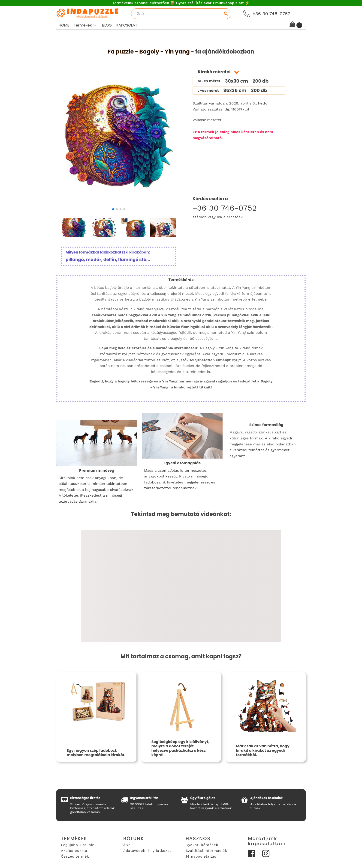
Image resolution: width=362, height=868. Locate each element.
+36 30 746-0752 (225, 208)
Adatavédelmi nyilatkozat (147, 851)
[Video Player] (181, 586)
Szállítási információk (206, 851)
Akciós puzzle (74, 851)
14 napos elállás (201, 856)
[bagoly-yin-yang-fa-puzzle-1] (119, 204)
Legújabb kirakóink (79, 845)
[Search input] (179, 14)
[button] (86, 25)
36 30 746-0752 (271, 14)
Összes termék (75, 856)
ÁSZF (128, 845)
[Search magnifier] (226, 14)
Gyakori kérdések (202, 845)
